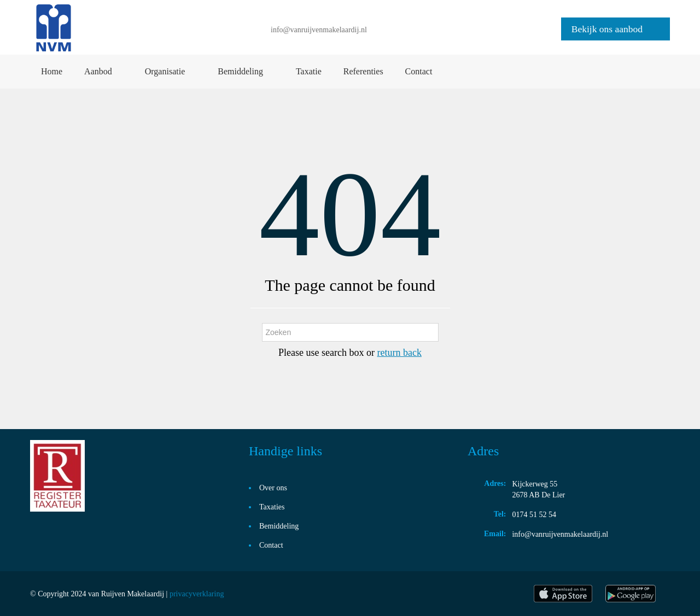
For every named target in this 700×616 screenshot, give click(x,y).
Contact (419, 71)
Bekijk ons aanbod (607, 29)
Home (52, 71)
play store (631, 594)
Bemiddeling (240, 71)
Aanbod (98, 71)
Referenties (363, 71)
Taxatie (309, 71)
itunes (563, 594)
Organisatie (165, 71)
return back (399, 353)
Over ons (273, 488)
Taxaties (272, 507)
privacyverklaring (197, 594)
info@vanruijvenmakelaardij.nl (319, 30)
